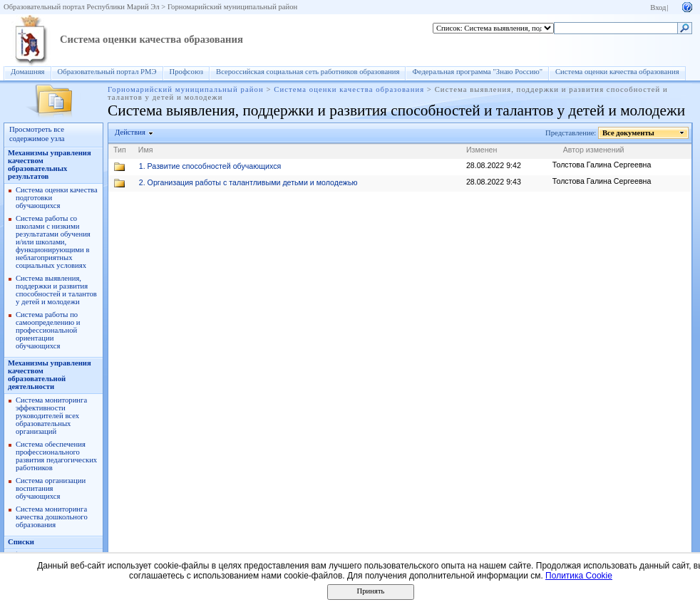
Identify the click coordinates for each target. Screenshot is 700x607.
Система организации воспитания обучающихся (51, 488)
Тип (120, 150)
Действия (130, 132)
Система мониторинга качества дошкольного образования (52, 517)
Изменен (482, 150)
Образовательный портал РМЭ (107, 72)
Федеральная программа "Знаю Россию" (477, 72)
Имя (146, 150)
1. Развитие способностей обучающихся (210, 166)
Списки (21, 542)
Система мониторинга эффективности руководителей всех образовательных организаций (51, 416)
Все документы (629, 133)
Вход (658, 7)
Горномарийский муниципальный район (232, 7)
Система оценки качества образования (151, 39)
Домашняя (28, 72)
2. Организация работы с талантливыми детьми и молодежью (248, 182)
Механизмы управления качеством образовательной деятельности (50, 375)
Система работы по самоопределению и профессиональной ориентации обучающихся (48, 330)
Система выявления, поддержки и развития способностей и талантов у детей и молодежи (56, 290)
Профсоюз (187, 72)
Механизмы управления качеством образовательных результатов (50, 165)
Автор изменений (594, 150)
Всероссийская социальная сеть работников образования (308, 72)
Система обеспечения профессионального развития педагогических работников (56, 456)
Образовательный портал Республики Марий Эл (82, 7)
